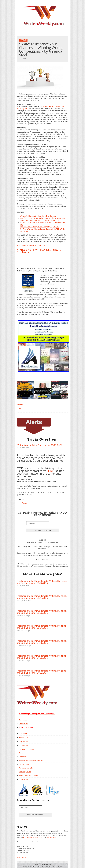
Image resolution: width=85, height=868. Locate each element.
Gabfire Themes (57, 866)
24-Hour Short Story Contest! (29, 776)
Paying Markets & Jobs (27, 768)
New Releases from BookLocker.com (31, 760)
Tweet (20, 408)
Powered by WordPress (35, 866)
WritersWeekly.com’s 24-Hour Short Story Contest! (38, 216)
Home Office (23, 757)
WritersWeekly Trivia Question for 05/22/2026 (39, 445)
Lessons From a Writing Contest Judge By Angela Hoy (39, 227)
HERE (50, 471)
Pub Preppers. (51, 837)
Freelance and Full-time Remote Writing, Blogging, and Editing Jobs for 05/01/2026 (42, 627)
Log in (25, 866)
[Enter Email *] (38, 523)
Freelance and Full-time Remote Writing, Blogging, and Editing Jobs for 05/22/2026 (42, 582)
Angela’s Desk (24, 742)
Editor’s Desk (23, 745)
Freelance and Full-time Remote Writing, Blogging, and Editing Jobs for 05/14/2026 (42, 597)
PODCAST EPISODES (27, 749)
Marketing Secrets (25, 772)
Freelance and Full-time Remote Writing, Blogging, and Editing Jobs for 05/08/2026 (42, 612)
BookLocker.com (29, 837)
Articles (23, 40)
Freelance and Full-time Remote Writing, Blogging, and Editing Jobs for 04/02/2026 (42, 672)
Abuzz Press (39, 837)
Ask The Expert (24, 764)
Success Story (24, 779)
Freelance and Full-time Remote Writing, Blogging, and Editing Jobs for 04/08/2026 (42, 657)
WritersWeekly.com (45, 864)
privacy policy (21, 857)
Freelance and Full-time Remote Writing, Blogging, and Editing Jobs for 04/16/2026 (42, 642)
